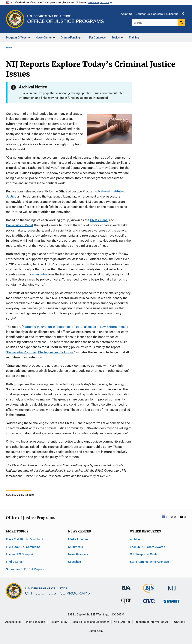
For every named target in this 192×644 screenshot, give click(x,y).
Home (9, 48)
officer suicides (36, 274)
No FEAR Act (122, 622)
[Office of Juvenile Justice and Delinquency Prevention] (126, 602)
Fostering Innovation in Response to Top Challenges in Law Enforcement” (76, 327)
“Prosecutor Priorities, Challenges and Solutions (40, 352)
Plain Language (36, 622)
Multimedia (76, 547)
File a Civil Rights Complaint (25, 539)
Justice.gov (96, 631)
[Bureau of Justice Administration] (126, 586)
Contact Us (143, 14)
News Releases (78, 554)
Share (184, 14)
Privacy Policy (58, 622)
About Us (127, 14)
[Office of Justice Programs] (15, 19)
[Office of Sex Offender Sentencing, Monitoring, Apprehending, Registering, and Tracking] (172, 600)
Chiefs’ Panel (99, 220)
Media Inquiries (78, 539)
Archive (135, 539)
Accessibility (13, 622)
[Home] (66, 19)
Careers (158, 14)
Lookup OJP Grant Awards (147, 547)
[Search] (155, 23)
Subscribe (172, 14)
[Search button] (181, 23)
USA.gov (180, 622)
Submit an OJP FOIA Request (25, 569)
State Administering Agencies (149, 562)
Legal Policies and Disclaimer (90, 622)
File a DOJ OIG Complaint (23, 547)
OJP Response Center (144, 554)
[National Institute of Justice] (172, 587)
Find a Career (15, 562)
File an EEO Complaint (21, 554)
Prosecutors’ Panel (19, 225)
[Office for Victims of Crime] (149, 601)
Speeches (74, 562)
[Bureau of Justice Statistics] (149, 591)
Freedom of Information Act (152, 622)
